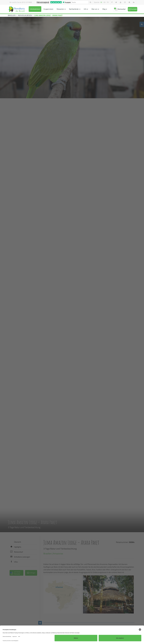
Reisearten (60, 9)
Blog (104, 9)
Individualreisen (35, 9)
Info (85, 9)
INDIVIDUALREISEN (25, 15)
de (101, 2)
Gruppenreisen (48, 9)
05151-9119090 (27, 2)
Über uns (94, 9)
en (105, 2)
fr (108, 2)
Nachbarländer (74, 9)
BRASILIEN (12, 15)
